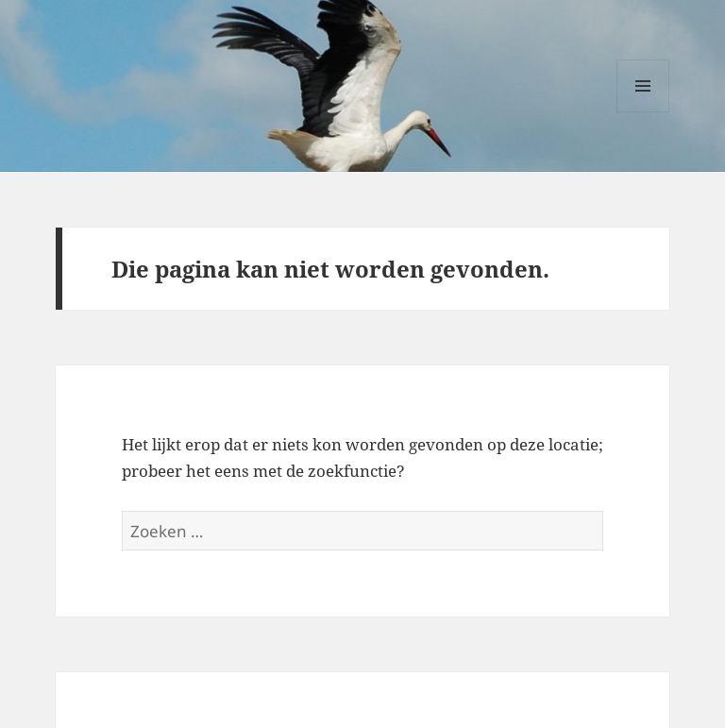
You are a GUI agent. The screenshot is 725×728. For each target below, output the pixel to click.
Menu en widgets (643, 112)
